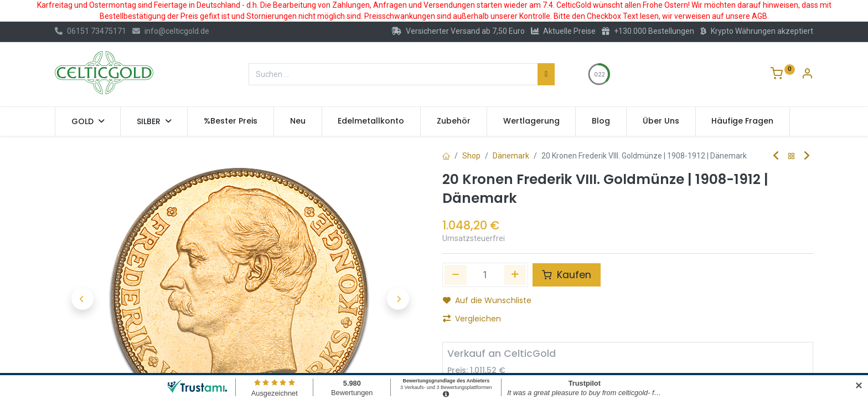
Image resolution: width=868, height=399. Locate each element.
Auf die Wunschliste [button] (487, 300)
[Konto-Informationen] (807, 75)
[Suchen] (546, 74)
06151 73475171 (91, 31)
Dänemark (511, 156)
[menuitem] (231, 121)
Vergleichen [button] (472, 319)
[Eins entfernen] (456, 275)
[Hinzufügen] (515, 275)
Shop (471, 156)
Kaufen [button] (567, 275)
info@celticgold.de (171, 31)
